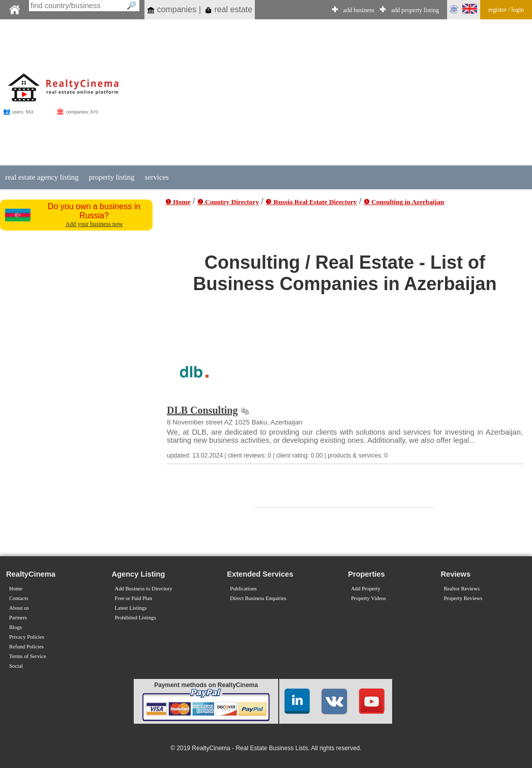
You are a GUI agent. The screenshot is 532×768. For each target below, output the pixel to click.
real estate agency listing (42, 177)
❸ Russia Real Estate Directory (311, 202)
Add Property (366, 589)
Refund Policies (26, 647)
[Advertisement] (328, 93)
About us (19, 608)
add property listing (415, 10)
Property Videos (368, 598)
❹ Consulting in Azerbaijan (404, 202)
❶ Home (178, 202)
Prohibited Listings (135, 618)
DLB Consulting (202, 410)
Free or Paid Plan (133, 598)
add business (359, 10)
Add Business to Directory (143, 589)
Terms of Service (28, 656)
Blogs (16, 627)
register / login (506, 10)
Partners (18, 618)
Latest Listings (130, 608)
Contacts (19, 598)
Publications (243, 589)
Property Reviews (463, 598)
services (156, 177)
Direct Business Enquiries (258, 598)
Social (16, 666)
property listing (111, 177)
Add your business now (94, 224)
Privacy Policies (27, 637)
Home (16, 589)
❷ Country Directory (228, 202)
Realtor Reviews (462, 589)
